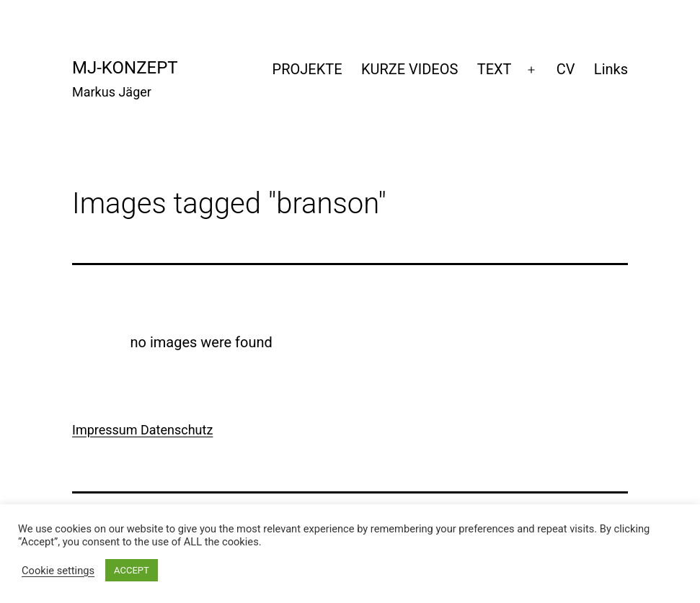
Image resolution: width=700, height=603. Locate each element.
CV (566, 69)
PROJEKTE (307, 69)
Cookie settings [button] (58, 571)
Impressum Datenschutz (142, 430)
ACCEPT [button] (132, 570)
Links (611, 69)
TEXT (495, 69)
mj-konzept (125, 68)
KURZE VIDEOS (409, 69)
